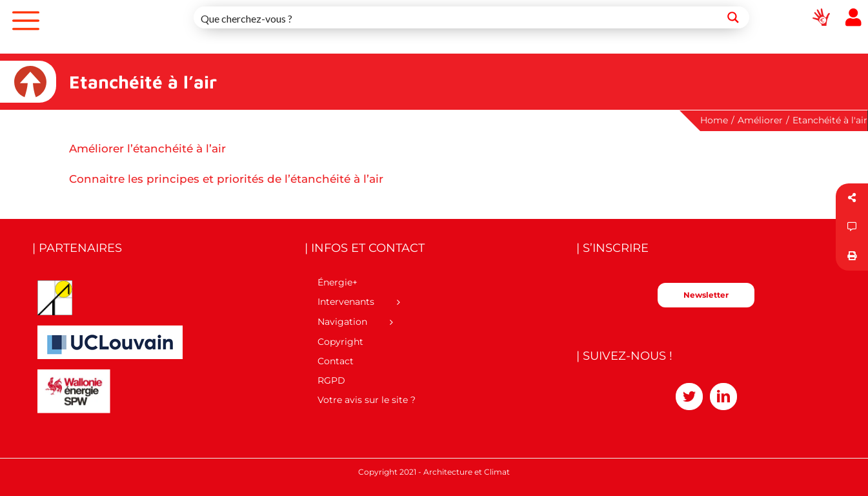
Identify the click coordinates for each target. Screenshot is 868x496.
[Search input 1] (456, 17)
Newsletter (706, 295)
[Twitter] (689, 397)
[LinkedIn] (723, 397)
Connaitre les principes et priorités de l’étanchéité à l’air (226, 179)
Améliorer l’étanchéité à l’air (147, 149)
